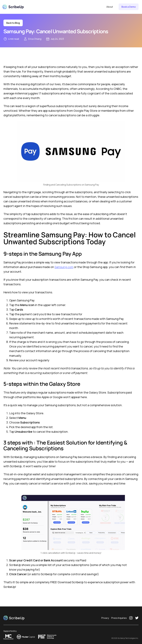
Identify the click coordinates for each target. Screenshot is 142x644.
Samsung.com (64, 267)
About (110, 7)
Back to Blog (13, 23)
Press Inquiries (119, 618)
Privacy (105, 618)
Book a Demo (129, 7)
